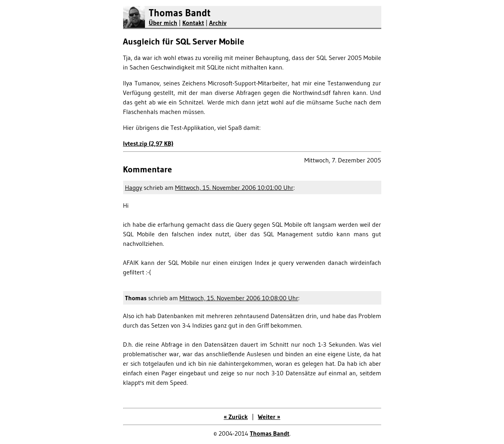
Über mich (163, 23)
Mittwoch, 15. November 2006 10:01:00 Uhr (234, 187)
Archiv (218, 23)
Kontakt (193, 23)
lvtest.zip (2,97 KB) (148, 143)
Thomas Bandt (180, 13)
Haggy (134, 187)
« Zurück (236, 417)
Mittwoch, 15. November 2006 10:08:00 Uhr (239, 298)
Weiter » (269, 417)
